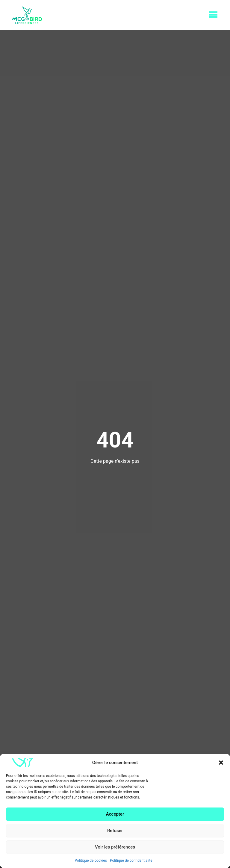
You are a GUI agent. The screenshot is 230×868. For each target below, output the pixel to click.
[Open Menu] (213, 15)
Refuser (115, 831)
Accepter (115, 814)
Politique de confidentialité (131, 861)
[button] (221, 763)
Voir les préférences (115, 847)
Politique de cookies (91, 861)
